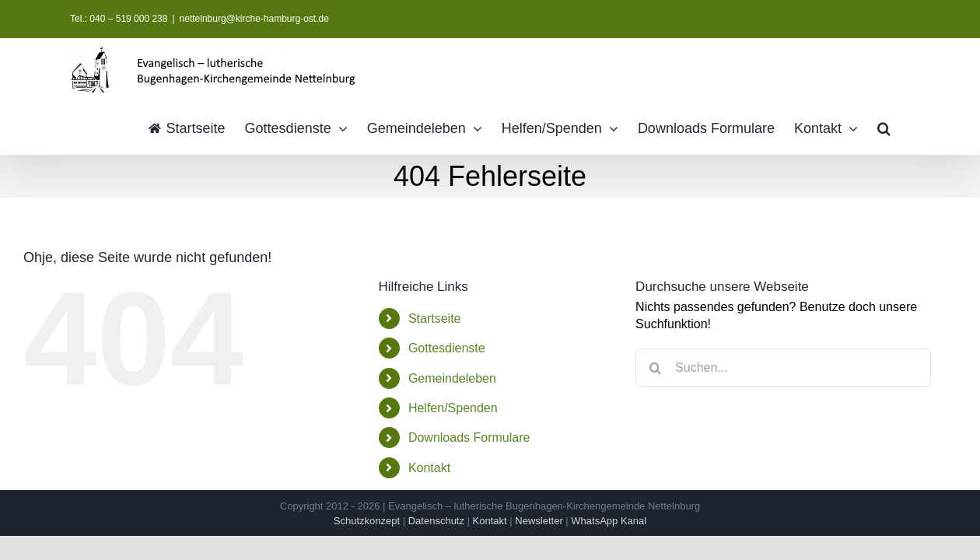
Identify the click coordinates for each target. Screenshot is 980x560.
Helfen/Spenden (453, 408)
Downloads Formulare (469, 437)
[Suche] (655, 368)
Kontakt (429, 468)
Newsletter (539, 521)
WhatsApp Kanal (609, 521)
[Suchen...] (783, 368)
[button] (903, 127)
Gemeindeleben (452, 378)
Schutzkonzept (367, 521)
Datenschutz (436, 521)
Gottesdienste (447, 348)
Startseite (435, 318)
